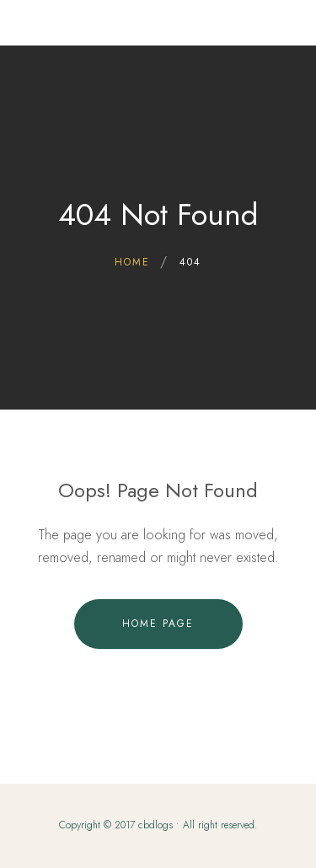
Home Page (158, 624)
